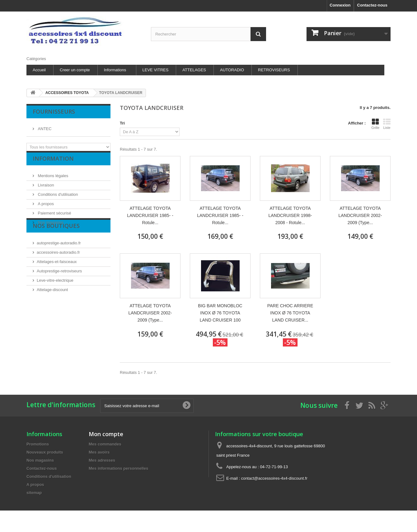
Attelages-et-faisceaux (57, 282)
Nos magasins (50, 227)
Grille (375, 124)
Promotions (38, 444)
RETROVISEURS (274, 70)
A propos (45, 208)
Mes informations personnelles (118, 468)
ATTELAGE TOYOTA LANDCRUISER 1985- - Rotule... (150, 215)
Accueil (39, 70)
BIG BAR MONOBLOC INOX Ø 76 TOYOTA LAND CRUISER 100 (220, 313)
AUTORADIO (232, 70)
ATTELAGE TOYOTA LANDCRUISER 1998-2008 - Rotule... (290, 215)
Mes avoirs (99, 452)
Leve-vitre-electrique (55, 301)
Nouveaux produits (45, 452)
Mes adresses (102, 460)
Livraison (45, 190)
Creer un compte (75, 70)
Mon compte (106, 434)
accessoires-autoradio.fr (58, 273)
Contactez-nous (372, 5)
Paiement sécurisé (54, 218)
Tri (122, 123)
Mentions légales (52, 180)
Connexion (340, 5)
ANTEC (44, 126)
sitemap (34, 493)
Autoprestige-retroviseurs (59, 292)
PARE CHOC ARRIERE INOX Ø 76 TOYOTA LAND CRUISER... (290, 313)
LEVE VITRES (156, 70)
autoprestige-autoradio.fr (59, 264)
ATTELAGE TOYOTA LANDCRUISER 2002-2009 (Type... (360, 215)
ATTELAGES (194, 70)
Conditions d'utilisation (57, 199)
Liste (387, 124)
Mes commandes (105, 444)
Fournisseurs (54, 111)
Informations (115, 70)
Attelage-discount (52, 310)
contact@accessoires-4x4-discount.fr (274, 478)
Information (53, 166)
